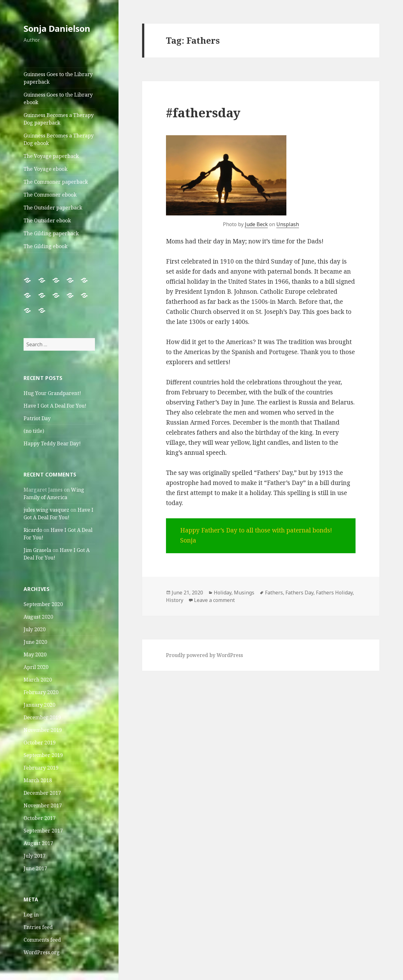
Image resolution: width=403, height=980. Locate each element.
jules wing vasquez (46, 510)
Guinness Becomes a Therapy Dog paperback (59, 119)
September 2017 (43, 831)
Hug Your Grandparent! (52, 393)
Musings (244, 593)
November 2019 (43, 730)
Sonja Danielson (57, 28)
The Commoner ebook (50, 195)
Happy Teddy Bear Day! (52, 443)
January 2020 (39, 705)
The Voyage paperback (51, 156)
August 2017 (38, 843)
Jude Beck (256, 224)
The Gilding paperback (51, 233)
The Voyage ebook (46, 169)
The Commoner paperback (56, 182)
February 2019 (41, 768)
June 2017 (35, 868)
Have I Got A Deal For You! (55, 406)
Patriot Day (37, 418)
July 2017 (35, 856)
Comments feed (42, 940)
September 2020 (43, 604)
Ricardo (33, 530)
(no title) (34, 431)
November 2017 (43, 805)
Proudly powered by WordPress (204, 655)
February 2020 (41, 692)
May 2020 (35, 654)
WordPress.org (42, 952)
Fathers (274, 593)
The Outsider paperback (53, 208)
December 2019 (42, 717)
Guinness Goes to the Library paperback (58, 78)
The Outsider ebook (47, 220)
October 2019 (40, 743)
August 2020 (38, 617)
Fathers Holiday (334, 593)
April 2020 (36, 667)
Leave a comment (214, 600)
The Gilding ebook (46, 246)
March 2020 (38, 680)
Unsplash (288, 224)
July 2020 (35, 629)
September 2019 (43, 755)
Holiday (223, 593)
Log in (31, 915)
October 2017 (40, 818)
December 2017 (42, 793)
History (175, 600)
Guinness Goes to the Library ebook (58, 98)
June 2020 (35, 642)
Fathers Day (299, 593)
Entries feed (38, 927)
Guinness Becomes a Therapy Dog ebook (59, 139)
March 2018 (38, 780)
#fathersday (203, 112)
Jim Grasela (37, 550)
